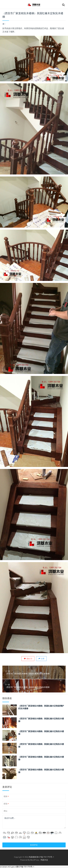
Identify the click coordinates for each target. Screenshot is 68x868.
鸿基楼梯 (32, 857)
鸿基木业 (44, 860)
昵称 (6, 796)
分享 (41, 659)
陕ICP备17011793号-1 (45, 857)
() (28, 659)
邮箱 (6, 804)
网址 (6, 811)
